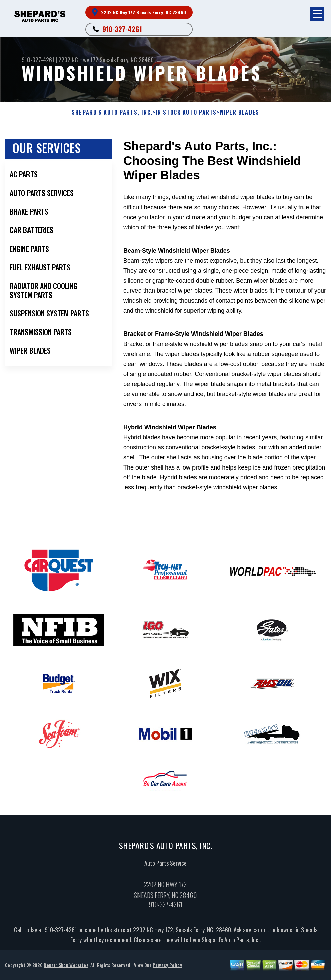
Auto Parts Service (165, 866)
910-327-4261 (122, 29)
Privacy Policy (167, 967)
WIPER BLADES (239, 112)
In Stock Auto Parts (186, 112)
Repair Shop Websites (66, 967)
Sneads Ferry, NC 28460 (127, 60)
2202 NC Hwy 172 (78, 60)
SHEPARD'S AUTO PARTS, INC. (112, 112)
